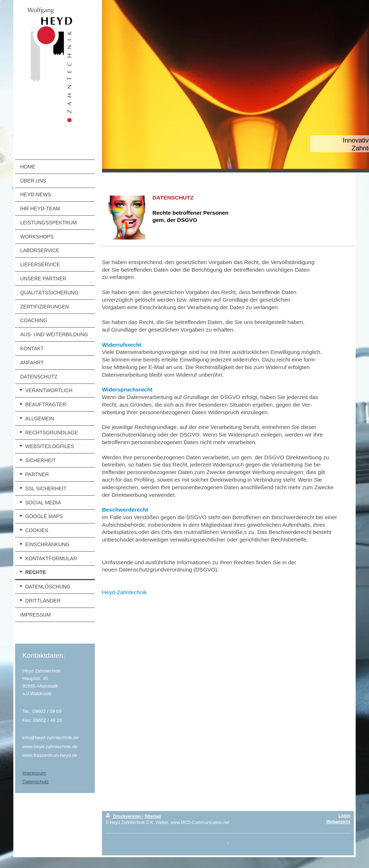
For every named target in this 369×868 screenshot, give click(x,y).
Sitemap (153, 816)
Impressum (34, 773)
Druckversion (124, 816)
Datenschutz (35, 782)
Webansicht (338, 822)
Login (344, 816)
